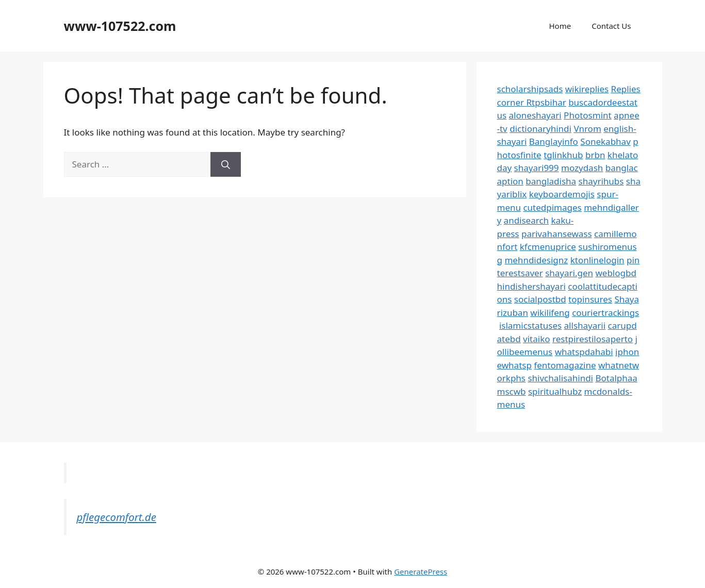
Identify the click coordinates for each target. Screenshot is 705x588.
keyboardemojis (562, 194)
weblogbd (616, 273)
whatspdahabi (584, 352)
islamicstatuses (530, 325)
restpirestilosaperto (593, 339)
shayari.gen (569, 273)
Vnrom (587, 129)
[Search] (226, 164)
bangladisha (551, 181)
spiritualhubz (555, 391)
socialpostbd (540, 299)
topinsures (590, 299)
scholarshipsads (530, 89)
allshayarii (585, 325)
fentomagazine (565, 365)
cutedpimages (552, 207)
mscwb (512, 391)
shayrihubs (601, 181)
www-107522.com (120, 26)
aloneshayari (535, 115)
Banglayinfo (554, 141)
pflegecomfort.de (117, 517)
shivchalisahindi (560, 378)
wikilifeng (550, 313)
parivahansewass (557, 234)
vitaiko (536, 339)
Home (560, 26)
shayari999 (537, 168)
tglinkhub (563, 155)
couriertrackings (605, 313)
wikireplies (587, 89)
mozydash (582, 168)
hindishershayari (531, 286)
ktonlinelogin (597, 260)
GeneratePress (421, 572)
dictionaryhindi (540, 129)
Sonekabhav (605, 141)
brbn (595, 155)
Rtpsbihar (546, 102)
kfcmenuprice (548, 247)
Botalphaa (616, 378)
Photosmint (588, 115)
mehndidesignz (536, 260)
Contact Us (611, 26)
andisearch (527, 220)
